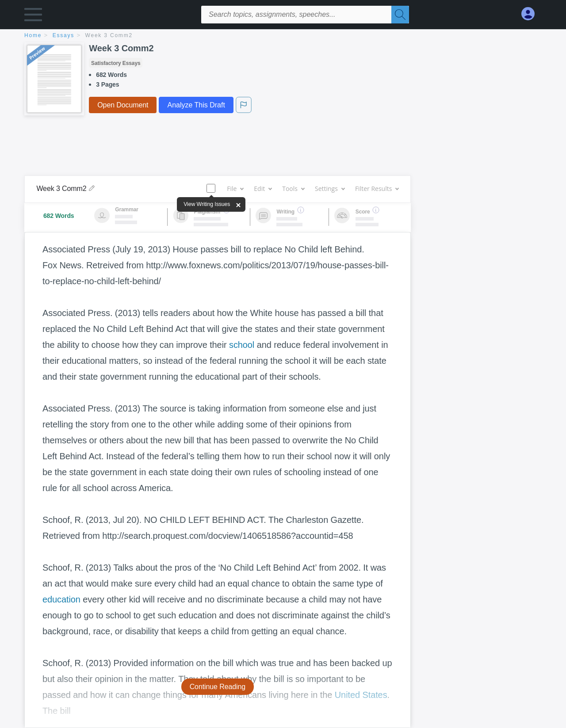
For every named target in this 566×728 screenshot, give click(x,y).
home (33, 35)
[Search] (400, 15)
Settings (330, 189)
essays (63, 35)
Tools (293, 189)
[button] (33, 17)
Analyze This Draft (196, 105)
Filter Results (377, 189)
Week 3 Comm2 (109, 35)
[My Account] (532, 14)
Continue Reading (218, 687)
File (235, 189)
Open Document (123, 105)
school (242, 345)
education (61, 599)
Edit (263, 189)
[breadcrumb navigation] (283, 36)
